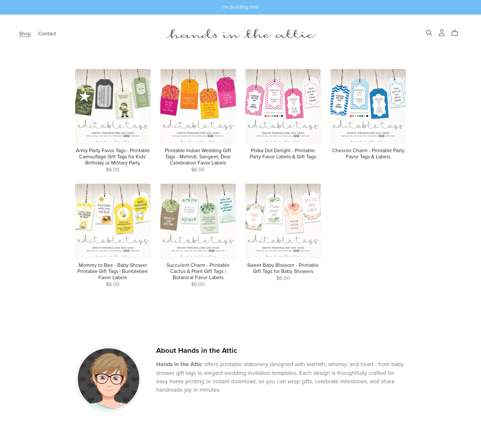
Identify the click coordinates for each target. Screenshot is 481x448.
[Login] (442, 32)
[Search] (429, 33)
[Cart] (457, 33)
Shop (25, 34)
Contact (47, 34)
